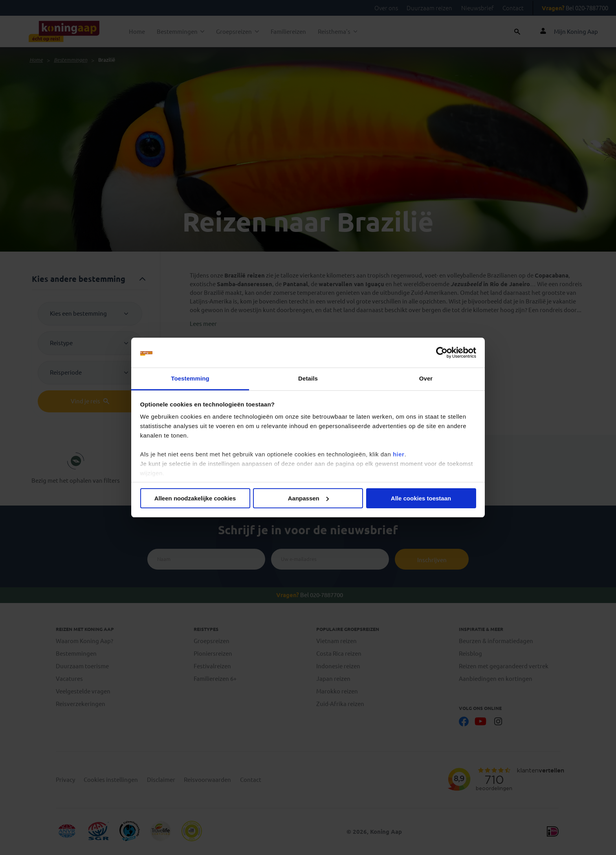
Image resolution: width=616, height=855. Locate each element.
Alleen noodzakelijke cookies (195, 498)
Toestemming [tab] (190, 378)
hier (399, 454)
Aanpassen (308, 498)
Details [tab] (308, 378)
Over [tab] (426, 378)
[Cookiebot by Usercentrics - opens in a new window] (442, 353)
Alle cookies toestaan (421, 498)
